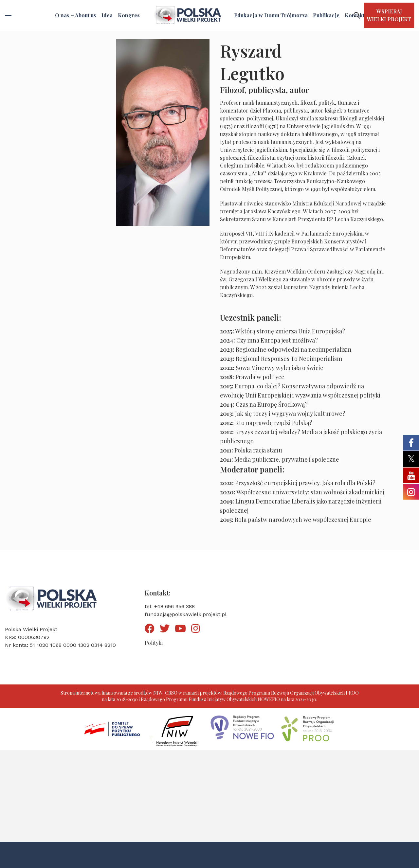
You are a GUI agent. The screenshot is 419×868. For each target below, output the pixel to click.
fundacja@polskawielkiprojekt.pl (186, 614)
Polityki (154, 643)
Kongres (129, 15)
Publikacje (326, 15)
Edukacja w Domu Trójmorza (271, 15)
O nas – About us (76, 15)
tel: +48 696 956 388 (170, 606)
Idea (107, 15)
